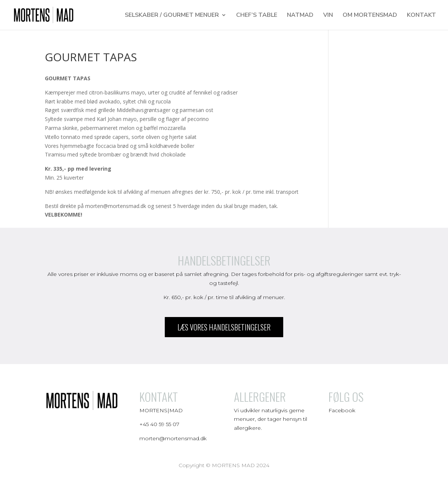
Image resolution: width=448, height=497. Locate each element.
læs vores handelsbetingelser (224, 327)
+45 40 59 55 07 (159, 424)
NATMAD (300, 16)
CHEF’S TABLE (257, 16)
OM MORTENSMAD (370, 16)
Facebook (343, 410)
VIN (328, 16)
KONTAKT (421, 16)
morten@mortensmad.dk (173, 438)
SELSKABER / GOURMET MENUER (172, 16)
